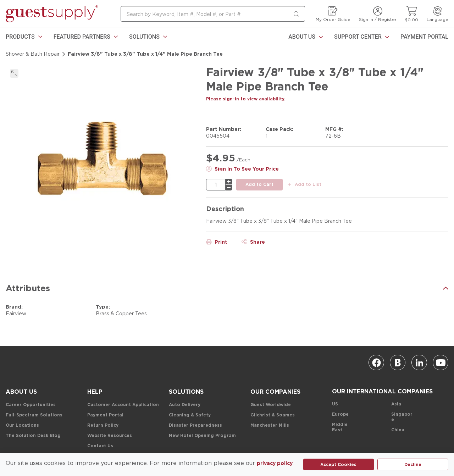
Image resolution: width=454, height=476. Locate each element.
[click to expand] (14, 73)
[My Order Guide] (333, 14)
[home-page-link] (52, 14)
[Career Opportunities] (31, 405)
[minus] (229, 188)
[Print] (217, 242)
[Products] (24, 37)
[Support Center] (362, 37)
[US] (335, 404)
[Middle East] (343, 427)
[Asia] (396, 404)
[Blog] (398, 362)
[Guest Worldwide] (271, 405)
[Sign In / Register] (378, 14)
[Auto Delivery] (185, 405)
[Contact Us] (100, 446)
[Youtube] (441, 362)
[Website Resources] (110, 436)
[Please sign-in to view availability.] (246, 99)
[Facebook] (376, 362)
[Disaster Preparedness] (195, 425)
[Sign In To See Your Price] (242, 169)
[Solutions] (148, 37)
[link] (24, 37)
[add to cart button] (259, 185)
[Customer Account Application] (123, 405)
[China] (398, 430)
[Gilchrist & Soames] (273, 415)
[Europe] (340, 414)
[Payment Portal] (424, 37)
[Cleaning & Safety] (190, 415)
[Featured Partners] (86, 37)
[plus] (229, 182)
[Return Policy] (103, 425)
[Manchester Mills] (270, 425)
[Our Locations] (22, 425)
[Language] (438, 14)
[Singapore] (402, 417)
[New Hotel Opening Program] (202, 436)
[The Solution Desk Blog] (33, 436)
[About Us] (306, 37)
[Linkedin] (419, 362)
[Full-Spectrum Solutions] (34, 415)
